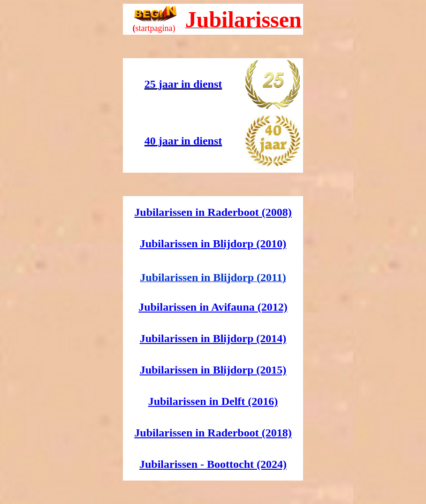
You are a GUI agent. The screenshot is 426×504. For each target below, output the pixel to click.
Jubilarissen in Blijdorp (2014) (213, 338)
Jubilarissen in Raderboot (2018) (213, 433)
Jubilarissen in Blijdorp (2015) (213, 370)
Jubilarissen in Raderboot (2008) (213, 212)
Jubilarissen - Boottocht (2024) (213, 464)
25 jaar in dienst (183, 84)
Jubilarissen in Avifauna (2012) (213, 307)
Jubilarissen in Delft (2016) (213, 401)
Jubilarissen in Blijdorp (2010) (213, 244)
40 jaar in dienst (183, 141)
